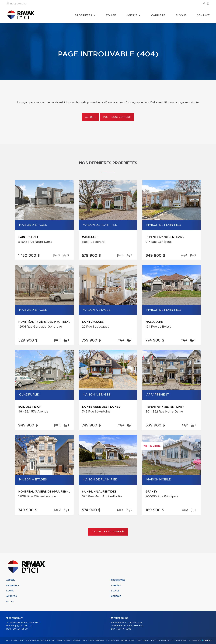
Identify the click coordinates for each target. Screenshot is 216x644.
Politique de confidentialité (120, 641)
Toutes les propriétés (108, 532)
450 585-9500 (19, 629)
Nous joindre (18, 4)
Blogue (181, 16)
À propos (12, 596)
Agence (132, 16)
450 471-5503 (124, 629)
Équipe (111, 16)
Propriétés (84, 16)
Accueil (91, 117)
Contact (203, 16)
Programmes (118, 580)
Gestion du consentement (174, 641)
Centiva (207, 640)
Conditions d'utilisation (148, 641)
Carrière (158, 16)
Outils (10, 602)
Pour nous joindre (117, 117)
